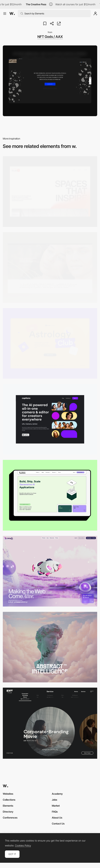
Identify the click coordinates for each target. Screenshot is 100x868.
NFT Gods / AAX (50, 37)
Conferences (10, 818)
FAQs (55, 812)
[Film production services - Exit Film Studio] (50, 723)
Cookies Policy (23, 846)
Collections (9, 800)
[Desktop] (50, 192)
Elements (8, 806)
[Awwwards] (12, 14)
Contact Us (58, 824)
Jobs (54, 800)
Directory (8, 812)
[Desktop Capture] (50, 343)
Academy (57, 794)
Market (56, 806)
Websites (8, 794)
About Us (57, 818)
